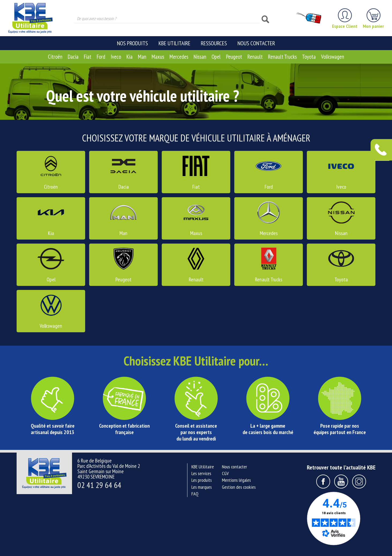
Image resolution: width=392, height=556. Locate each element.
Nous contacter (256, 43)
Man (142, 57)
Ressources (214, 43)
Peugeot (234, 57)
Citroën (55, 57)
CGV (225, 473)
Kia (129, 57)
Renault (255, 57)
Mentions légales (236, 480)
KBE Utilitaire (174, 43)
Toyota (309, 57)
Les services (201, 473)
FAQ (195, 494)
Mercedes (179, 57)
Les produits (202, 480)
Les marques (202, 487)
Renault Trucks (282, 57)
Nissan (200, 57)
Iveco (116, 57)
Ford (101, 57)
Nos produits (132, 43)
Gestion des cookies (239, 487)
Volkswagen (333, 57)
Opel (216, 57)
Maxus (158, 57)
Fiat (88, 57)
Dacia (73, 57)
